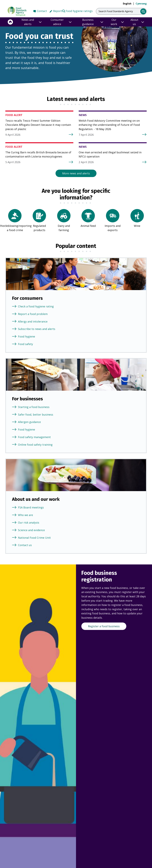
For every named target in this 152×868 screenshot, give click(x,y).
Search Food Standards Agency (116, 11)
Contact (42, 11)
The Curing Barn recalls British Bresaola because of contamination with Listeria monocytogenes (38, 154)
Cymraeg (141, 4)
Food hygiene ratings (77, 11)
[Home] (10, 22)
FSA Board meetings (31, 507)
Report (58, 11)
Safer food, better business (36, 415)
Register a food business (104, 626)
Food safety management (34, 437)
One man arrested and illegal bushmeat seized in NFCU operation (110, 154)
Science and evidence (31, 530)
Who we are (25, 515)
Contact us (25, 545)
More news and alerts (76, 173)
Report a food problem (33, 314)
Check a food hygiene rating (36, 306)
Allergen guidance (29, 422)
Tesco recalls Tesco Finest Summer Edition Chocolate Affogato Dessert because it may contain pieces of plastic (38, 125)
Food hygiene (26, 336)
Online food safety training (35, 445)
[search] (143, 11)
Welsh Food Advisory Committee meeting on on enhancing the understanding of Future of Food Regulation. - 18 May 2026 (109, 125)
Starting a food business (34, 407)
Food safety (25, 344)
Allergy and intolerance (33, 321)
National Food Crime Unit (34, 538)
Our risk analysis (29, 523)
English (127, 4)
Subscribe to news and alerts (37, 329)
